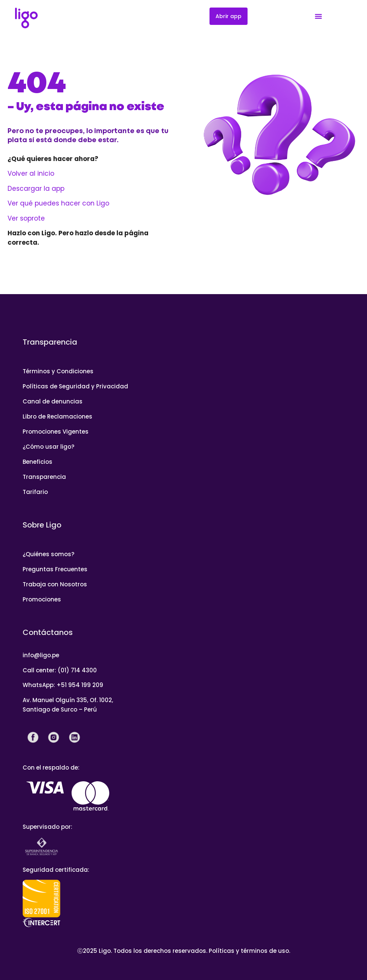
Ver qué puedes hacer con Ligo (58, 203)
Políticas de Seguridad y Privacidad (75, 386)
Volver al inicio (31, 173)
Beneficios (37, 462)
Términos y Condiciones (58, 371)
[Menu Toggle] (318, 16)
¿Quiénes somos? (48, 554)
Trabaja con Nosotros (55, 584)
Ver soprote (26, 218)
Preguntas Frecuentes (55, 569)
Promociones (42, 599)
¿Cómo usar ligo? (48, 447)
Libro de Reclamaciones (57, 416)
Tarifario (35, 492)
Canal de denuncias (53, 401)
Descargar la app (36, 189)
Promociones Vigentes (56, 432)
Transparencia (44, 477)
